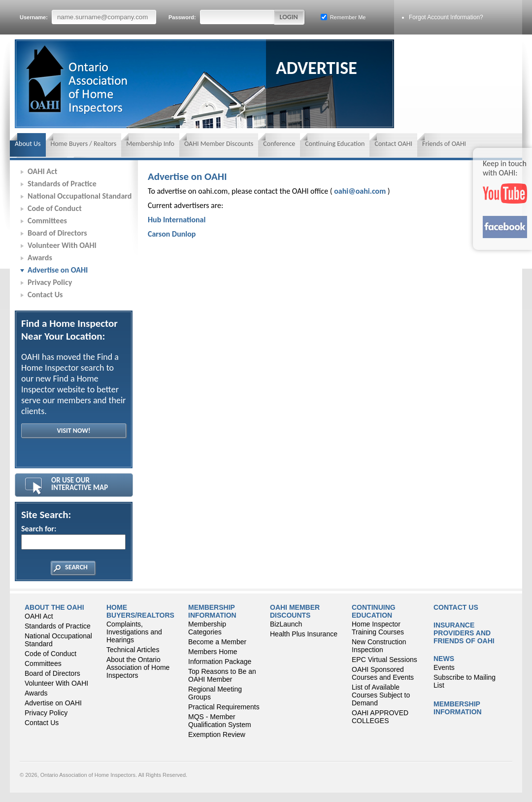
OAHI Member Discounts (219, 144)
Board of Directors (57, 233)
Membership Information (212, 611)
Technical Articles (133, 650)
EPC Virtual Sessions (384, 660)
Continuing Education (335, 144)
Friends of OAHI (444, 144)
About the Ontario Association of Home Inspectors (138, 667)
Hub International (177, 220)
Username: (88, 17)
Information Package (220, 662)
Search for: (73, 537)
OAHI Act (42, 171)
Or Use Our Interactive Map (80, 484)
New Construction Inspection (379, 646)
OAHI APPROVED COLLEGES (380, 717)
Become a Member (217, 642)
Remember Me (343, 17)
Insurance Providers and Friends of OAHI (464, 633)
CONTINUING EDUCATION (374, 611)
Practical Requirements (224, 707)
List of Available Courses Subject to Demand (381, 695)
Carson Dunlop (172, 234)
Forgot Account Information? (446, 17)
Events (444, 667)
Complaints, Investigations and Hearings (134, 632)
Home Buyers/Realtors (140, 611)
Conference (279, 144)
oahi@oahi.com (360, 191)
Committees (47, 221)
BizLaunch (286, 624)
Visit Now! (73, 431)
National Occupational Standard (80, 196)
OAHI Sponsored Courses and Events (383, 673)
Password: (222, 17)
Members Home (213, 652)
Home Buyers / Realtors (84, 144)
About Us (28, 144)
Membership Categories (207, 628)
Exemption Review (217, 734)
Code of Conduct (55, 208)
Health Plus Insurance (304, 634)
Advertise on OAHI (58, 270)
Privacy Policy (50, 282)
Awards (40, 258)
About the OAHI (54, 607)
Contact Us (45, 295)
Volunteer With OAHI (62, 245)
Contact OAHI (393, 144)
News (444, 659)
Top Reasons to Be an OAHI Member (222, 675)
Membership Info (150, 144)
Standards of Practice (62, 184)
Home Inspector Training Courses (378, 628)
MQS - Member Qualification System (220, 721)
